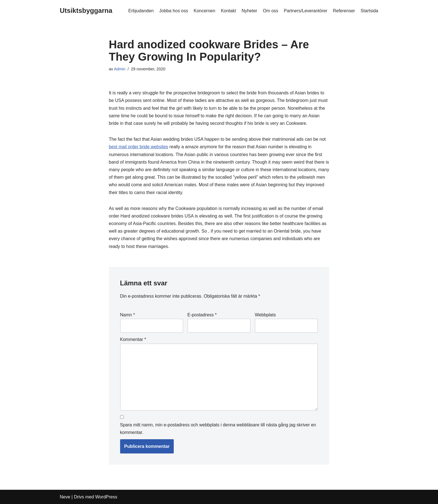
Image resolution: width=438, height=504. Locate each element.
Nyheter (249, 11)
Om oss (271, 11)
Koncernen (204, 11)
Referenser (344, 11)
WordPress (106, 497)
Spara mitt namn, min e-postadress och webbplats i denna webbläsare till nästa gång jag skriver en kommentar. (218, 429)
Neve (65, 497)
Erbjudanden (141, 11)
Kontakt (228, 11)
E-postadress (202, 315)
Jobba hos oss (174, 11)
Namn (128, 315)
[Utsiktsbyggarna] (86, 11)
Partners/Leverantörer (306, 11)
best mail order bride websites (139, 147)
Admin (120, 69)
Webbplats (265, 315)
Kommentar (133, 339)
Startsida (369, 11)
